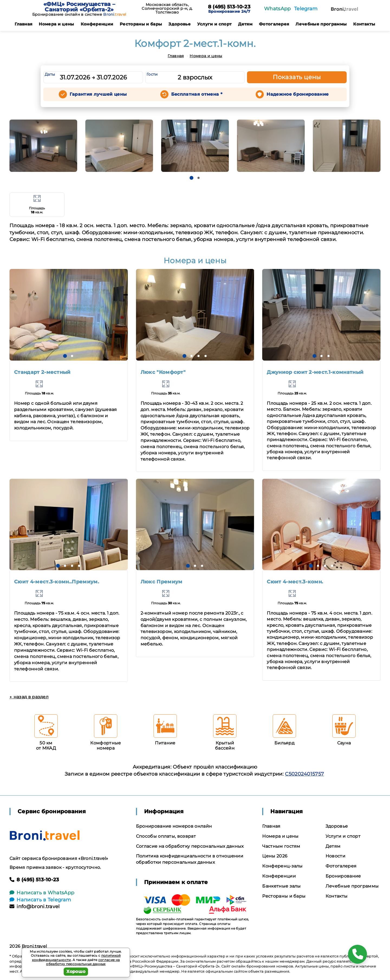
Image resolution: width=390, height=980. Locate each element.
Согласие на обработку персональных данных (190, 846)
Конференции (97, 24)
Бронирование (343, 876)
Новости (335, 856)
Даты (50, 74)
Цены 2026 (275, 856)
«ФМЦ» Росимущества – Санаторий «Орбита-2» (79, 7)
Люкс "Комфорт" (163, 372)
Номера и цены (56, 24)
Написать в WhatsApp (42, 893)
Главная (23, 24)
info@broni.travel (35, 907)
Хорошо (76, 971)
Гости (152, 74)
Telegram (306, 9)
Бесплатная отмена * (197, 94)
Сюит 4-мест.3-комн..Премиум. (57, 582)
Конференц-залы (282, 866)
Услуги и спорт (214, 24)
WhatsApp (277, 9)
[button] (191, 178)
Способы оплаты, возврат (166, 836)
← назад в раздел (29, 697)
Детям (245, 24)
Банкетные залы (281, 886)
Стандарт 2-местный (42, 372)
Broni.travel (34, 946)
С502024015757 (304, 774)
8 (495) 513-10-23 (229, 7)
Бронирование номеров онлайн (174, 826)
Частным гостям (281, 846)
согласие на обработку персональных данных (83, 962)
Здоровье (180, 24)
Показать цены (297, 77)
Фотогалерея (274, 24)
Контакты (364, 24)
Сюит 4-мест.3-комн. (295, 582)
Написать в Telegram (40, 900)
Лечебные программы (321, 24)
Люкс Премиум (162, 582)
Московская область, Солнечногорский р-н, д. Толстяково (167, 8)
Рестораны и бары (141, 24)
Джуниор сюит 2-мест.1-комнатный (315, 372)
